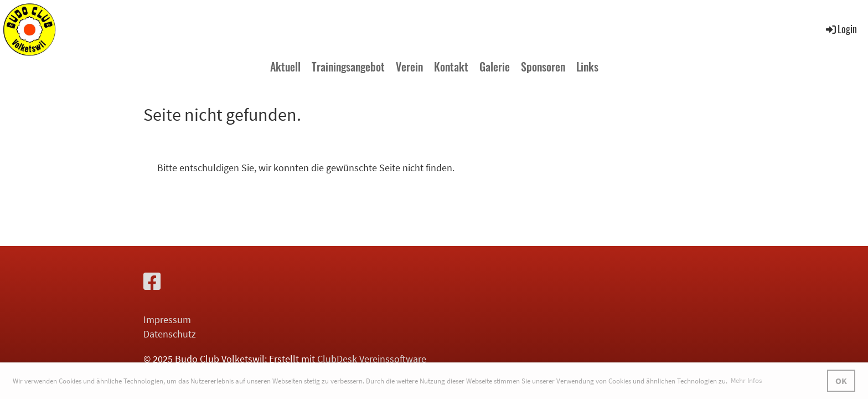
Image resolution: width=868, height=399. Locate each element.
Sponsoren (543, 66)
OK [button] (841, 381)
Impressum (167, 319)
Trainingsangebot (348, 66)
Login (841, 29)
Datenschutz (170, 334)
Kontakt (451, 66)
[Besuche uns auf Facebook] (152, 282)
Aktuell (285, 66)
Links (587, 66)
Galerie (495, 66)
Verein (409, 66)
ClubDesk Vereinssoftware (372, 359)
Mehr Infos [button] (746, 380)
